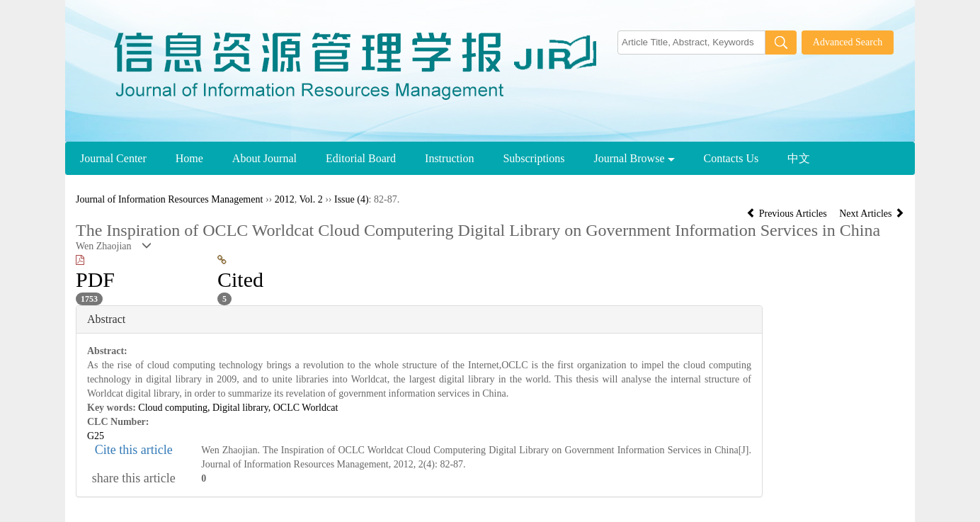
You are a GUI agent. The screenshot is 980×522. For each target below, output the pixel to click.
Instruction (449, 158)
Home (189, 158)
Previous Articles (788, 214)
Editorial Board (361, 158)
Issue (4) (352, 199)
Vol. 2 (310, 199)
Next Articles (872, 214)
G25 (96, 436)
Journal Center (113, 158)
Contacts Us (731, 158)
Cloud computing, (175, 408)
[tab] (419, 319)
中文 (799, 158)
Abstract (106, 319)
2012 (285, 199)
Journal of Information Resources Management (169, 199)
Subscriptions (534, 158)
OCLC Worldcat (306, 408)
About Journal (264, 158)
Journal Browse (634, 158)
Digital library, (243, 408)
